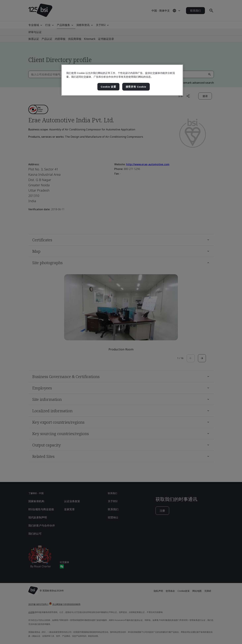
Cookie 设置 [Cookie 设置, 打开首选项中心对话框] (108, 87)
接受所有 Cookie (136, 87)
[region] (122, 80)
